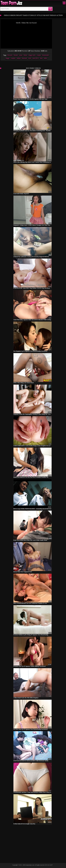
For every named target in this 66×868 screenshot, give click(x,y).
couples (13, 58)
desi (41, 58)
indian (19, 58)
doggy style (32, 55)
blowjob (10, 55)
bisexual (24, 58)
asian (21, 55)
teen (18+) (36, 58)
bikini (25, 55)
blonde (16, 55)
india (45, 58)
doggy (8, 58)
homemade (45, 55)
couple (39, 55)
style (30, 58)
